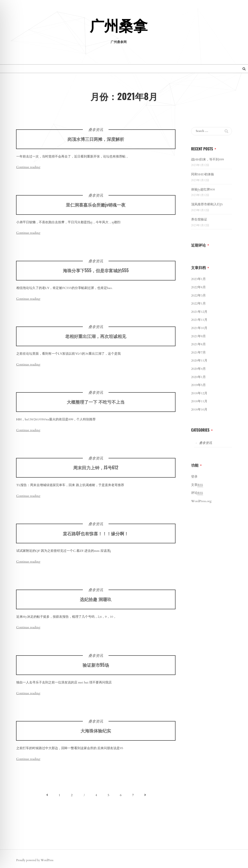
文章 (197, 485)
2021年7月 (198, 352)
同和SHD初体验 (203, 174)
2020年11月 (199, 361)
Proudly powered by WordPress (35, 860)
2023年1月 (198, 279)
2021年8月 (198, 344)
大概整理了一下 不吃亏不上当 (96, 405)
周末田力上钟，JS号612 (96, 471)
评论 (197, 493)
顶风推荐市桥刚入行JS (207, 204)
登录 (194, 477)
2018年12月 (199, 393)
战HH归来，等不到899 (208, 159)
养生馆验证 (199, 219)
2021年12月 (199, 312)
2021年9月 (198, 336)
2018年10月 (199, 410)
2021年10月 (199, 328)
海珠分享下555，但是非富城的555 (96, 274)
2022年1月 (198, 303)
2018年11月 (199, 401)
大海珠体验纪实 (96, 734)
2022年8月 (198, 287)
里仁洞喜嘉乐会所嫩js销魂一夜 (96, 208)
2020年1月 (198, 377)
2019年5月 (198, 385)
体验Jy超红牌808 (203, 189)
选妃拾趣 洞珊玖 (96, 603)
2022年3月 (198, 295)
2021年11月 (199, 320)
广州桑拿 (119, 27)
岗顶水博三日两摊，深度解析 (96, 139)
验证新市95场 (96, 668)
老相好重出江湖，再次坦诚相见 (96, 340)
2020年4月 (198, 369)
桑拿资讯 (96, 130)
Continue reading (28, 167)
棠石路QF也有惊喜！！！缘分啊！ (96, 537)
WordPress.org (201, 501)
